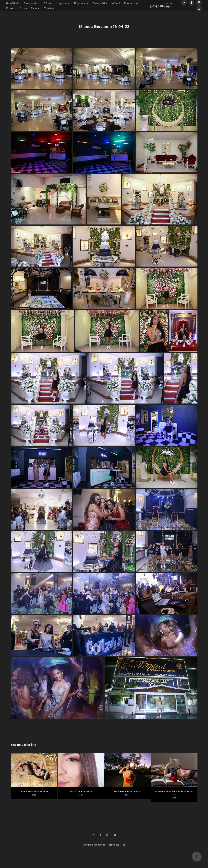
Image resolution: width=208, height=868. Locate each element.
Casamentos (31, 3)
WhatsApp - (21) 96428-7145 (109, 845)
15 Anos (47, 3)
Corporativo (63, 3)
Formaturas (131, 3)
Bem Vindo (13, 3)
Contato (49, 8)
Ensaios (11, 8)
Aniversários (100, 3)
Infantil (116, 3)
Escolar (35, 8)
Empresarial (81, 3)
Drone (23, 8)
